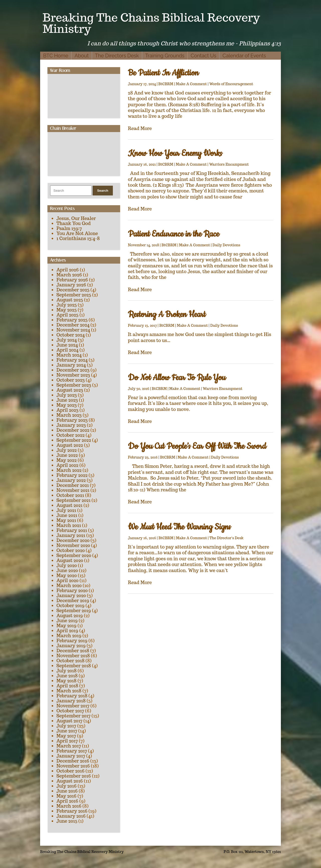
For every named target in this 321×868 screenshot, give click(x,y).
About (82, 56)
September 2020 (74, 555)
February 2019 (72, 641)
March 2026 (69, 275)
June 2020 (67, 570)
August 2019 (70, 616)
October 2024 (71, 335)
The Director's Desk (226, 538)
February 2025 (72, 320)
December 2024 (73, 325)
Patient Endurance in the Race (173, 234)
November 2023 (73, 375)
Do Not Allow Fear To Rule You (177, 378)
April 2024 (67, 350)
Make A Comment (191, 84)
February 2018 (72, 696)
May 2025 (67, 310)
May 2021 (66, 520)
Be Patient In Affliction (163, 73)
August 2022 (70, 445)
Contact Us (203, 56)
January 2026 (71, 285)
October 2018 (70, 661)
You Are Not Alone (77, 233)
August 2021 (69, 505)
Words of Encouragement (231, 84)
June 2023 (67, 400)
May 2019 (66, 626)
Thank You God (73, 223)
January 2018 (71, 701)
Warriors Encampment (229, 164)
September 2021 (73, 500)
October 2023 (71, 380)
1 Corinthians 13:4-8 (78, 238)
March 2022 (69, 470)
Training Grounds (165, 56)
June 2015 (67, 821)
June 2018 (67, 676)
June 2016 (67, 791)
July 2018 (66, 671)
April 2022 (67, 465)
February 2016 (72, 811)
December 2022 (73, 430)
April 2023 (67, 410)
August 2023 (70, 390)
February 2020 (72, 590)
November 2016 (73, 766)
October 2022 (70, 435)
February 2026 (72, 280)
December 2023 (73, 370)
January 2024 (71, 365)
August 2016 (70, 781)
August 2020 (70, 560)
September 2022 (74, 440)
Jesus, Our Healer (76, 218)
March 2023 (69, 415)
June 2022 (67, 455)
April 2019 (67, 631)
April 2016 (67, 801)
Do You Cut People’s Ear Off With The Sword (197, 446)
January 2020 (71, 595)
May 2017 (66, 736)
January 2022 (71, 480)
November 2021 (73, 490)
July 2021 (66, 510)
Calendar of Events (244, 56)
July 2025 (67, 305)
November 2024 (73, 330)
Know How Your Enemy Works (175, 153)
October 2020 (71, 550)
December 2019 (73, 601)
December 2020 (73, 540)
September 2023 (74, 385)
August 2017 (69, 721)
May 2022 (66, 460)
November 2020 (73, 545)
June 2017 (67, 731)
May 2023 (67, 405)
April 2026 (68, 270)
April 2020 (67, 580)
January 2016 (71, 816)
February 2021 (72, 530)
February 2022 (72, 475)
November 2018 (73, 656)
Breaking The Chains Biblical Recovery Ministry (151, 23)
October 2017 (70, 711)
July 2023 (67, 395)
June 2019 (67, 621)
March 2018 (69, 691)
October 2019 (70, 606)
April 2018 (67, 686)
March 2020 (69, 585)
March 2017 (69, 746)
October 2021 (70, 495)
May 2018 (66, 681)
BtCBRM (166, 84)
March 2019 (69, 636)
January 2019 (71, 646)
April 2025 (67, 315)
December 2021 (73, 485)
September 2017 (73, 716)
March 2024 (69, 355)
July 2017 (66, 726)
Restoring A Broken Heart (167, 315)
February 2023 (72, 420)
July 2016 (66, 786)
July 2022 (67, 450)
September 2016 (74, 776)
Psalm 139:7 (69, 228)
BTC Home (56, 56)
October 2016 (70, 771)
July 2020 (67, 565)
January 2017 (71, 756)
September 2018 (74, 666)
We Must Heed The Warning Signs (179, 527)
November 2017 (73, 706)
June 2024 (67, 345)
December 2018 (73, 651)
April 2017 (67, 741)
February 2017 (72, 751)
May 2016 (66, 796)
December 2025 (73, 290)
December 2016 (73, 761)
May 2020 (67, 575)
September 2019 (74, 611)
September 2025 (74, 295)
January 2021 (71, 535)
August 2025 (70, 300)
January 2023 (71, 425)
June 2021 (67, 515)
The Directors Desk (117, 56)
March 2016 (69, 806)
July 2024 (67, 340)
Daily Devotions (226, 245)
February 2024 (72, 360)
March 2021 (69, 525)
